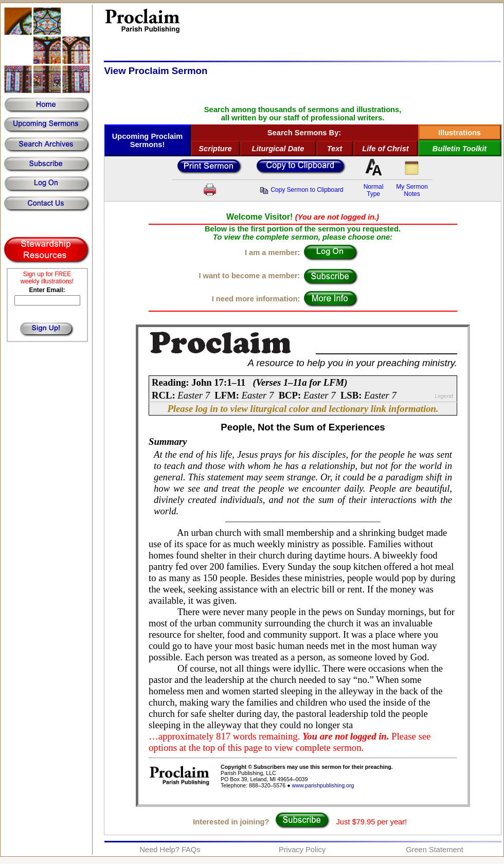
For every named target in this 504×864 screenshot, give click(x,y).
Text (335, 149)
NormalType (374, 190)
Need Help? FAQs (170, 850)
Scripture (215, 149)
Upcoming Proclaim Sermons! (148, 140)
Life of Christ (385, 149)
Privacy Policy (302, 850)
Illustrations (460, 133)
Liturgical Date (278, 149)
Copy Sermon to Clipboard (301, 190)
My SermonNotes (412, 190)
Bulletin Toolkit (460, 149)
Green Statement (435, 850)
